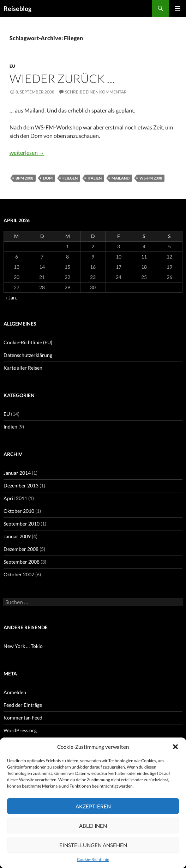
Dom (48, 178)
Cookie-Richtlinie (93, 859)
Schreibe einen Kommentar (96, 92)
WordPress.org (20, 730)
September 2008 (22, 562)
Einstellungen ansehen (93, 845)
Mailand (121, 178)
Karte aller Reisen (23, 368)
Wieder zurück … (62, 78)
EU (12, 66)
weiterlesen (27, 153)
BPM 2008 (24, 178)
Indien (10, 427)
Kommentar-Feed (23, 718)
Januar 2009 (17, 536)
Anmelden (15, 692)
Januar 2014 (17, 473)
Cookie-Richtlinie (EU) (28, 342)
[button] (175, 747)
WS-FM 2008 (151, 178)
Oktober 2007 (19, 574)
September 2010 (22, 524)
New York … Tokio (23, 646)
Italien (95, 178)
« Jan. (11, 298)
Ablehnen (93, 826)
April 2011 (15, 498)
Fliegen (70, 178)
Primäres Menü (178, 8)
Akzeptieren (93, 806)
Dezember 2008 (21, 549)
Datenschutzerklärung (28, 355)
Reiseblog (17, 8)
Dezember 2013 (21, 485)
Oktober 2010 (19, 511)
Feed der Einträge (23, 705)
